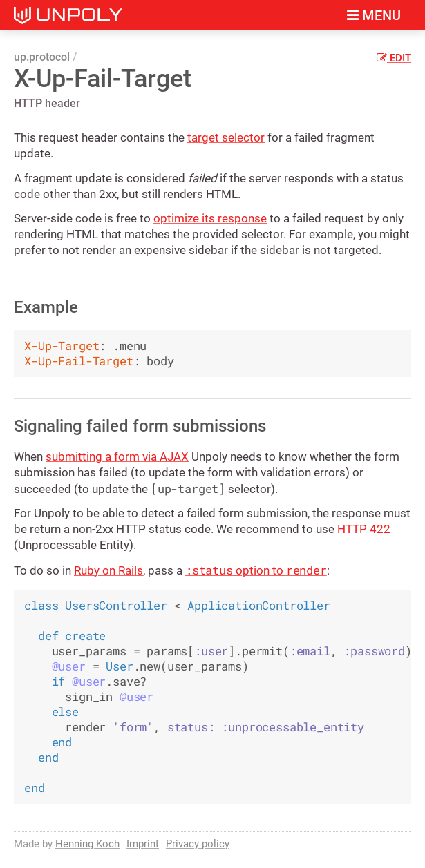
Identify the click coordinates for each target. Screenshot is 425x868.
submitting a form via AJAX (117, 456)
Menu (374, 16)
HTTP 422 (364, 529)
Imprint (143, 844)
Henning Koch (87, 844)
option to (256, 570)
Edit (394, 58)
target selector (226, 137)
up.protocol (42, 57)
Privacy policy (198, 844)
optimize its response (210, 218)
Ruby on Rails (108, 570)
